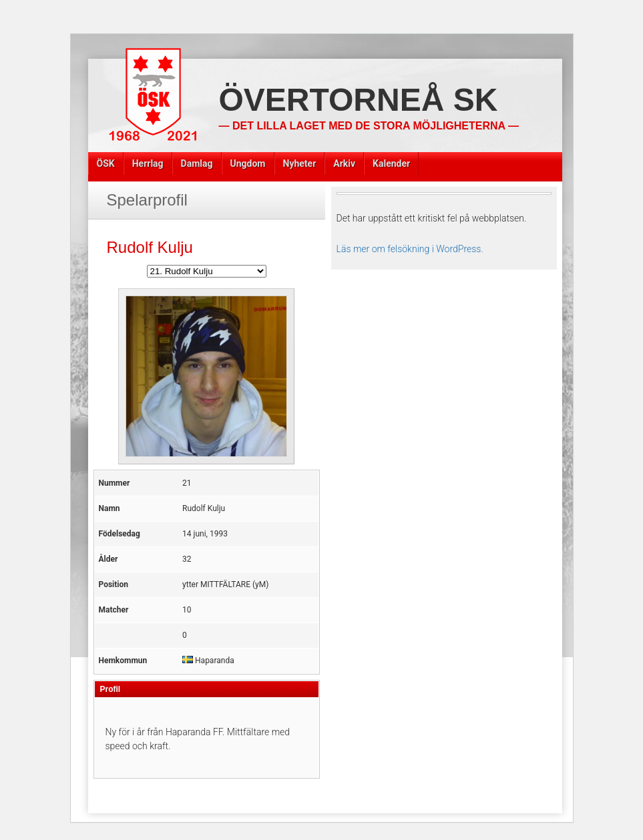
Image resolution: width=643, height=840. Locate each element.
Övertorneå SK (359, 100)
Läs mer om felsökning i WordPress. (410, 249)
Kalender (391, 163)
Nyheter (300, 163)
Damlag (197, 163)
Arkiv (344, 163)
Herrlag (148, 163)
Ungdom (248, 163)
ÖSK (106, 163)
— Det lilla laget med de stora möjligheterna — (369, 126)
